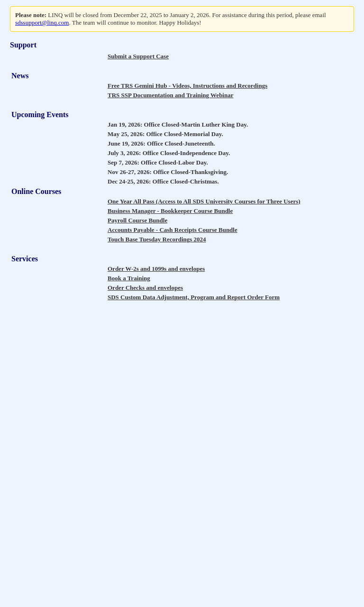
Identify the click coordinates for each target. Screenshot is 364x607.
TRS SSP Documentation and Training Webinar (170, 95)
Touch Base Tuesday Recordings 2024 (157, 239)
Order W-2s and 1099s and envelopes (156, 269)
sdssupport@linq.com (42, 23)
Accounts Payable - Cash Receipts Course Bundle (173, 230)
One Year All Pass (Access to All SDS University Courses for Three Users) (204, 201)
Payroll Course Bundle (137, 220)
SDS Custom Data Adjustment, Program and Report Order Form (194, 297)
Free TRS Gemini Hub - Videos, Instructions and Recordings (187, 86)
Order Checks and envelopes (145, 288)
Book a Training (129, 278)
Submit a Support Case (138, 56)
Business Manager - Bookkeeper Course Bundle (170, 211)
